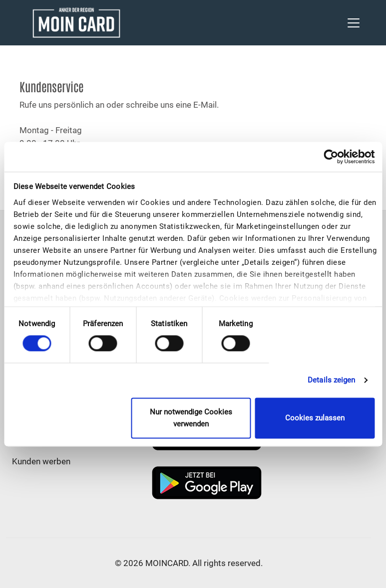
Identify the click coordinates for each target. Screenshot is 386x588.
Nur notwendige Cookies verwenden (191, 418)
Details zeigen (331, 381)
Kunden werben (41, 461)
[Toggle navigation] (354, 23)
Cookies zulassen (315, 418)
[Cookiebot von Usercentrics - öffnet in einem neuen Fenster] (331, 157)
